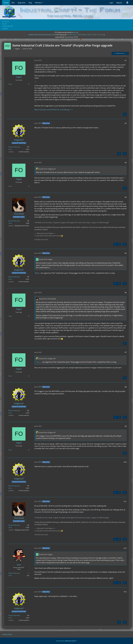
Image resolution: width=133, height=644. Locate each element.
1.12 (103, 35)
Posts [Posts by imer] (10, 576)
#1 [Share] (126, 60)
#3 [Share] (126, 163)
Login (111, 3)
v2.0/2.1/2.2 (33, 35)
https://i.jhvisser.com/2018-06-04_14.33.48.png (52, 110)
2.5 (44, 35)
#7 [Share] (126, 352)
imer (38, 273)
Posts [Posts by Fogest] (10, 84)
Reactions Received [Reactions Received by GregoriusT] (14, 147)
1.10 (93, 35)
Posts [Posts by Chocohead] (10, 223)
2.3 (40, 35)
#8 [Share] (126, 387)
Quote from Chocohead (47, 299)
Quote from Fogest (46, 259)
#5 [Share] (126, 253)
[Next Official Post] (119, 154)
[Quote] (125, 114)
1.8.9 (83, 35)
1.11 (98, 35)
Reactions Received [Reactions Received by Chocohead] (14, 221)
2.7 (51, 35)
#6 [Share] (126, 292)
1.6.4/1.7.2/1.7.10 (73, 35)
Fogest (17, 49)
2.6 (47, 35)
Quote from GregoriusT (47, 169)
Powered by (66, 641)
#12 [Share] (125, 548)
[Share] (127, 53)
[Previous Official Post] (115, 244)
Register (119, 3)
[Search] (127, 3)
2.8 (55, 35)
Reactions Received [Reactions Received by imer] (14, 573)
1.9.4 (88, 35)
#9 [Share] (126, 426)
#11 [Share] (125, 501)
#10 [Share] (125, 462)
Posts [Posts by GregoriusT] (10, 149)
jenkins (75, 32)
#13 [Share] (125, 592)
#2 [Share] (126, 123)
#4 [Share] (126, 197)
